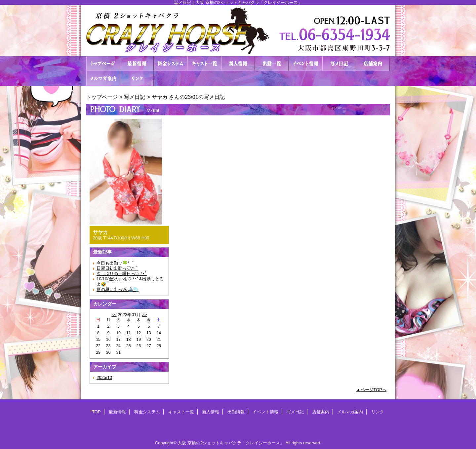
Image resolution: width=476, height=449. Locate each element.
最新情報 (137, 64)
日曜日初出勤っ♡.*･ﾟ (118, 268)
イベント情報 (305, 64)
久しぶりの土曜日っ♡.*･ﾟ (122, 274)
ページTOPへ (374, 390)
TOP (103, 64)
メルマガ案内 (103, 79)
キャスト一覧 (204, 64)
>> (144, 315)
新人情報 (238, 64)
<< (114, 315)
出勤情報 (272, 64)
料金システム (171, 64)
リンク (137, 79)
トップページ (102, 97)
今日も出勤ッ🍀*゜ (115, 263)
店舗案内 (373, 64)
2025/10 (104, 377)
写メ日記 (339, 64)
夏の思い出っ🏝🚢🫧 (118, 289)
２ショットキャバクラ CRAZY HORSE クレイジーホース (238, 31)
